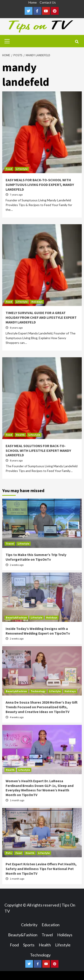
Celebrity (29, 925)
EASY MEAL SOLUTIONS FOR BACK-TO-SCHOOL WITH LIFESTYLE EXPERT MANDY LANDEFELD (38, 450)
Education (51, 925)
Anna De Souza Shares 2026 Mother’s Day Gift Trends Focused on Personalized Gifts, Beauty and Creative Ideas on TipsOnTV (42, 707)
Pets (9, 853)
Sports (29, 945)
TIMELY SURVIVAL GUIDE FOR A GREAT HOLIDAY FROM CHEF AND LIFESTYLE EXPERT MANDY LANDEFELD (41, 317)
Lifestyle (22, 169)
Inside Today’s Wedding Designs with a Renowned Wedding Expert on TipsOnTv (38, 631)
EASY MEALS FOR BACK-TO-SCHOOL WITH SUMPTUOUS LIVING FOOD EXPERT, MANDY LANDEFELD (40, 185)
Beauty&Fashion (16, 617)
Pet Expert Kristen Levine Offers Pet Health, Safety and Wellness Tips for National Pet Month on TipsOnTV (41, 869)
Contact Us (48, 2)
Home (33, 2)
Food (9, 169)
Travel (10, 544)
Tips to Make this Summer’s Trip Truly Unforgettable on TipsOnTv (36, 557)
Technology (38, 691)
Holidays (37, 302)
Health (20, 435)
